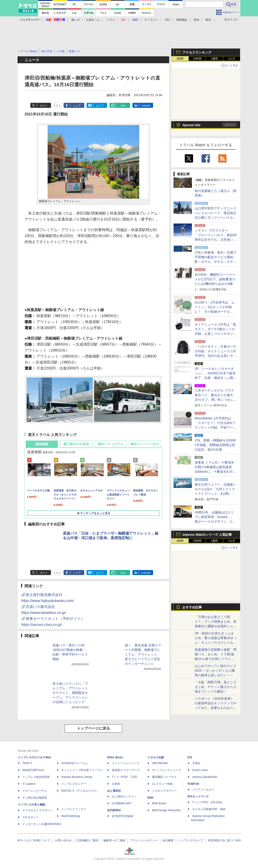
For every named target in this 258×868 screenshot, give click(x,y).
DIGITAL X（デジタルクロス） (80, 791)
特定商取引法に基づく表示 (224, 840)
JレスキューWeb (162, 784)
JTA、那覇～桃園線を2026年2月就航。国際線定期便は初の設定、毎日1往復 (215, 445)
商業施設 (182, 20)
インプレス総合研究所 (36, 777)
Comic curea (200, 770)
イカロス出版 (156, 757)
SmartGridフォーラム (74, 763)
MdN (150, 798)
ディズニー (151, 20)
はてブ (100, 106)
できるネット (31, 817)
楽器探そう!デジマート (126, 770)
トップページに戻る (93, 728)
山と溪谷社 (114, 791)
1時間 (180, 59)
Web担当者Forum (33, 770)
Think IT (27, 763)
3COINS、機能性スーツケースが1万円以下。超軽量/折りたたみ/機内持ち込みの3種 (215, 279)
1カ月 (232, 59)
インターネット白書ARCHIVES (42, 824)
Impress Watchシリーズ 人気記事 (207, 535)
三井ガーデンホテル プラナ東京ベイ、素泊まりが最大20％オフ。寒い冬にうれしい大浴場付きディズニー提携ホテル (216, 400)
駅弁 (208, 20)
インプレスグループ (191, 840)
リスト (57, 106)
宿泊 (196, 20)
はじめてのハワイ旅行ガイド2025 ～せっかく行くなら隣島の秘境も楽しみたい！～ (216, 670)
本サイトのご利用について (34, 840)
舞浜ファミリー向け (145, 444)
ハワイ (111, 20)
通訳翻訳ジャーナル (164, 777)
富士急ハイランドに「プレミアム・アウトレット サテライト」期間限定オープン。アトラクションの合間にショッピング (70, 693)
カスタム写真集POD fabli (209, 809)
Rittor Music (115, 757)
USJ (167, 20)
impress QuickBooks (205, 777)
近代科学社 (114, 810)
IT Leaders (29, 784)
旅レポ (76, 20)
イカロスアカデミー (164, 791)
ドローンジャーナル (35, 791)
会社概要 (168, 840)
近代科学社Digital (122, 816)
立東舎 (116, 784)
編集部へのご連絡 (114, 840)
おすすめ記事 (192, 607)
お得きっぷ (93, 20)
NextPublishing (70, 816)
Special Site (192, 125)
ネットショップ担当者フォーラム (82, 770)
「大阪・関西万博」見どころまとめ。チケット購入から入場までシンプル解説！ (216, 687)
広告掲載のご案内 (87, 840)
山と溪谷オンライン (124, 796)
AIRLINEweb (160, 763)
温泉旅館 (42, 444)
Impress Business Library (77, 777)
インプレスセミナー (74, 784)
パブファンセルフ (203, 790)
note (123, 106)
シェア (77, 106)
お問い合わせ (63, 840)
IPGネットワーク (198, 796)
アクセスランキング (197, 52)
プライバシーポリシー (144, 840)
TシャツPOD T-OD (124, 777)
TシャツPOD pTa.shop (207, 802)
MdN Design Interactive (166, 810)
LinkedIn (146, 106)
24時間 (197, 59)
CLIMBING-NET (122, 803)
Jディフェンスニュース (166, 770)
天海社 (196, 763)
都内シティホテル (111, 444)
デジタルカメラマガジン (37, 810)
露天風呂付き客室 (76, 444)
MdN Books (159, 803)
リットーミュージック (126, 763)
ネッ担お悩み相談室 (35, 798)
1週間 (215, 59)
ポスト (44, 106)
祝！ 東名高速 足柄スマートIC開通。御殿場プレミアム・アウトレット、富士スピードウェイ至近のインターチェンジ (143, 654)
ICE (190, 757)
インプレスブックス (74, 809)
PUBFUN (193, 784)
